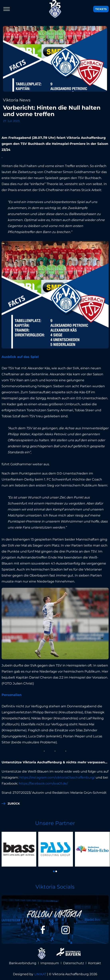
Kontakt (95, 963)
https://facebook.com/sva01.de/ (43, 783)
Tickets (101, 9)
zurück (14, 804)
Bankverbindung (23, 963)
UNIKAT (40, 974)
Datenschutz (74, 963)
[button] (54, 871)
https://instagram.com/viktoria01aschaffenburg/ (57, 777)
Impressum (50, 963)
